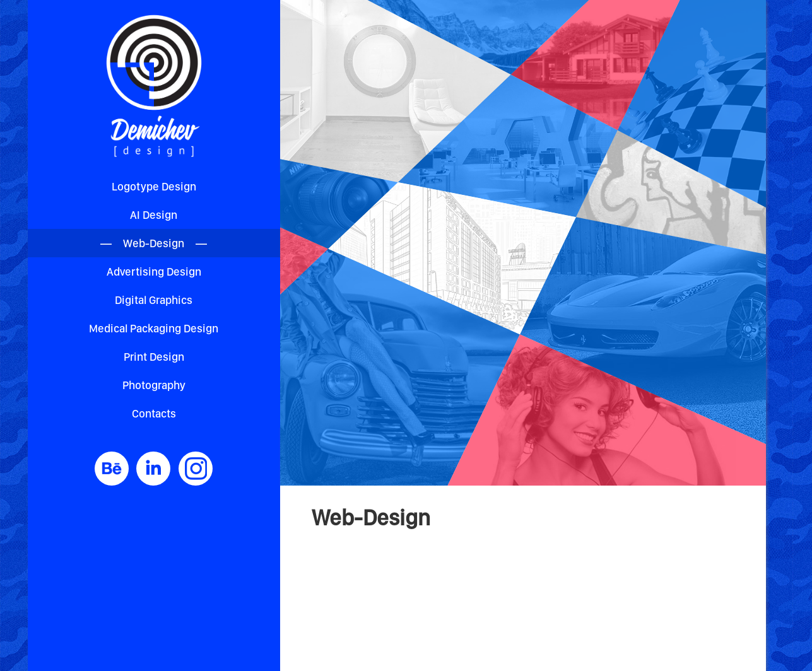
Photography (154, 385)
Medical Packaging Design (154, 328)
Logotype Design (154, 186)
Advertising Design (154, 271)
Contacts (154, 413)
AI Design (154, 215)
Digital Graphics (154, 300)
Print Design (154, 357)
